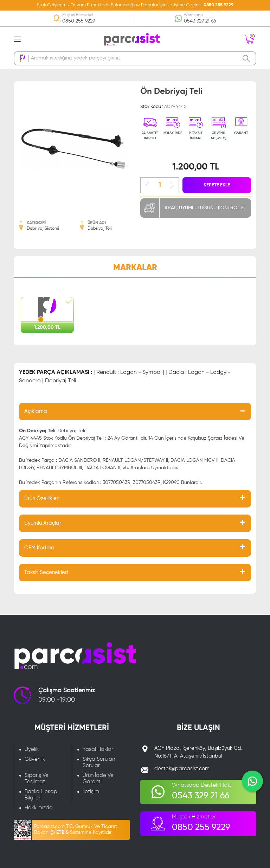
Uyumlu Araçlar (43, 523)
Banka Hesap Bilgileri (41, 795)
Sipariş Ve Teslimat (37, 778)
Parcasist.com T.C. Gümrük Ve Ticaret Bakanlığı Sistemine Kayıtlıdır (76, 829)
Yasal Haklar (98, 749)
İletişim (91, 792)
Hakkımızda (39, 808)
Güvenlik (35, 759)
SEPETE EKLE (217, 185)
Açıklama (36, 411)
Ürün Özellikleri (42, 499)
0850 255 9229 (218, 5)
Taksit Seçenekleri (46, 572)
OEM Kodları (39, 548)
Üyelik (32, 749)
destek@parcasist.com (182, 769)
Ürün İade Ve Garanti (98, 778)
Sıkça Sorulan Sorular (99, 762)
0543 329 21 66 (200, 21)
